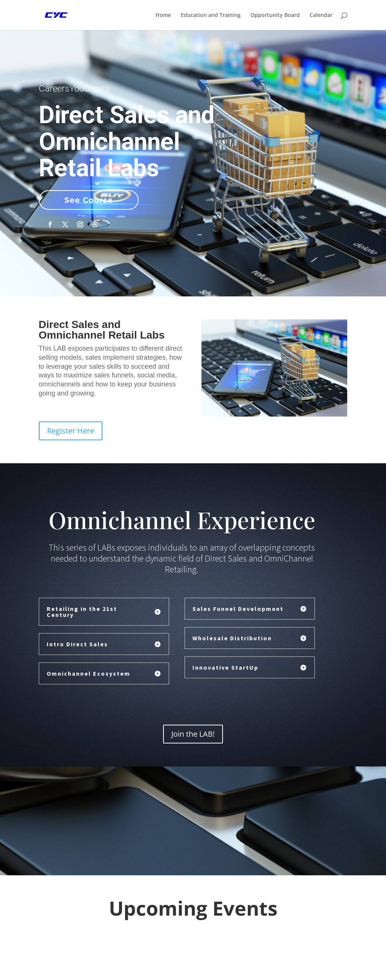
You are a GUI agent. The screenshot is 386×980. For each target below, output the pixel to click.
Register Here (71, 431)
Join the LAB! (193, 734)
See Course (89, 200)
